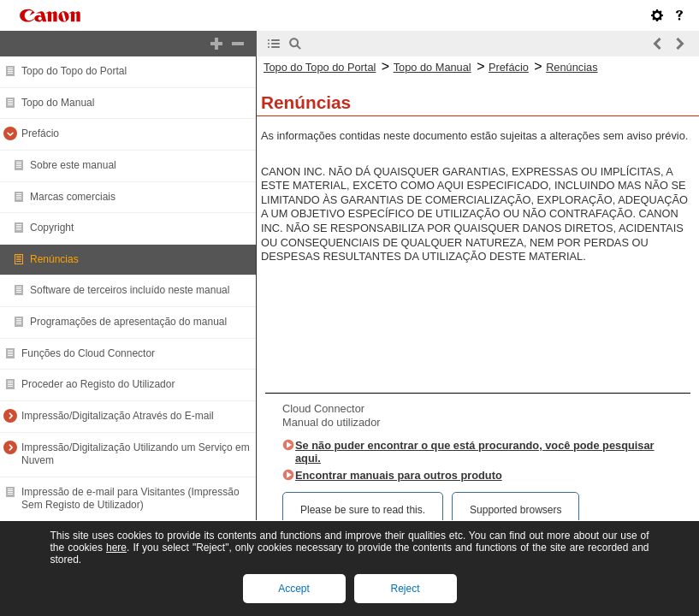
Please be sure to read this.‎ (363, 510)
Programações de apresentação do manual (128, 322)
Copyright (52, 228)
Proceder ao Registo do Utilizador (98, 384)
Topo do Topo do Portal (74, 71)
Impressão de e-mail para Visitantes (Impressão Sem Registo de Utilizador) (130, 499)
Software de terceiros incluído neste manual (130, 290)
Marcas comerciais (73, 197)
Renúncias (54, 259)
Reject (405, 589)
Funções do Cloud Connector (88, 353)
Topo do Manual (58, 103)
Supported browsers (515, 510)
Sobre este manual (73, 165)
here (116, 548)
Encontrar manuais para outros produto (399, 475)
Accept (294, 589)
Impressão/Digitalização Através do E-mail (118, 416)
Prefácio (40, 133)
